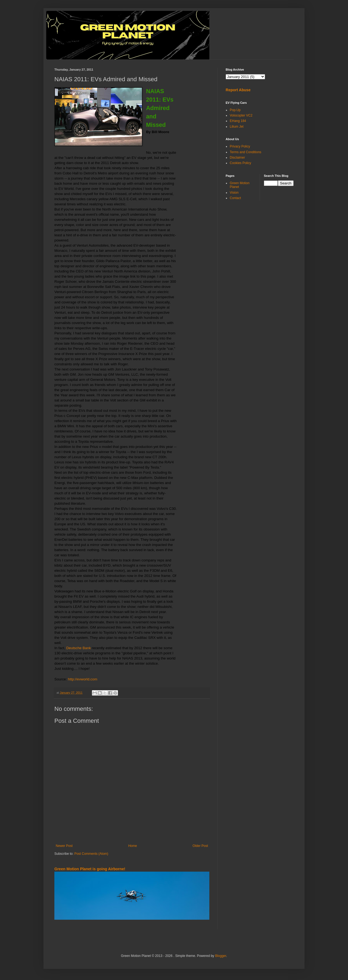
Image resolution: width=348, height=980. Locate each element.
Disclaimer (237, 158)
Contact (235, 198)
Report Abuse (238, 90)
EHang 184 (238, 121)
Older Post (200, 846)
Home (133, 846)
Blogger (221, 956)
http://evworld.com (83, 679)
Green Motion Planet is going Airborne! (90, 869)
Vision (234, 193)
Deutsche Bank (79, 648)
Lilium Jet (237, 127)
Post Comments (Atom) (91, 854)
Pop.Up (235, 110)
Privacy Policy (240, 146)
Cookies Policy (240, 163)
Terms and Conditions (246, 152)
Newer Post (64, 846)
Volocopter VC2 (241, 115)
